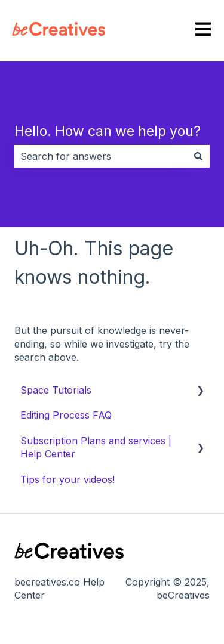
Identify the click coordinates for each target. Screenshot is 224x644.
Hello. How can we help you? (108, 131)
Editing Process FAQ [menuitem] (66, 415)
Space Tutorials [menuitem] (56, 390)
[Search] (198, 156)
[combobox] (101, 156)
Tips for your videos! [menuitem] (67, 479)
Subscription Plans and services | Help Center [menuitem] (96, 447)
